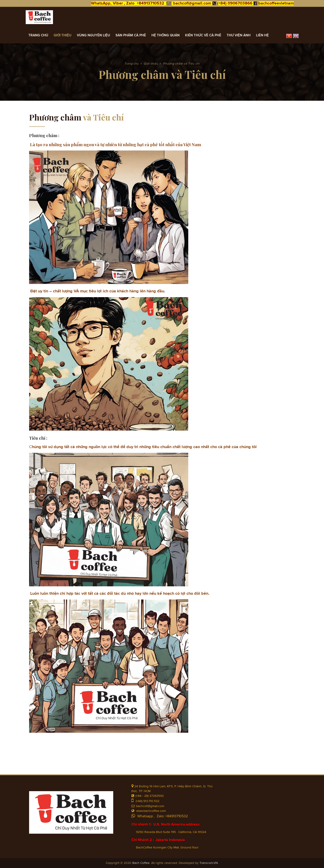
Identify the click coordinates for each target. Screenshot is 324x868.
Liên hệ (262, 35)
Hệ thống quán (166, 35)
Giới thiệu (63, 35)
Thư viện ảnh (239, 35)
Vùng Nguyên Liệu (93, 35)
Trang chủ (38, 35)
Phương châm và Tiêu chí (181, 64)
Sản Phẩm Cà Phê (131, 35)
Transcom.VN (209, 863)
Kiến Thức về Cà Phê (203, 35)
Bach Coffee (141, 863)
